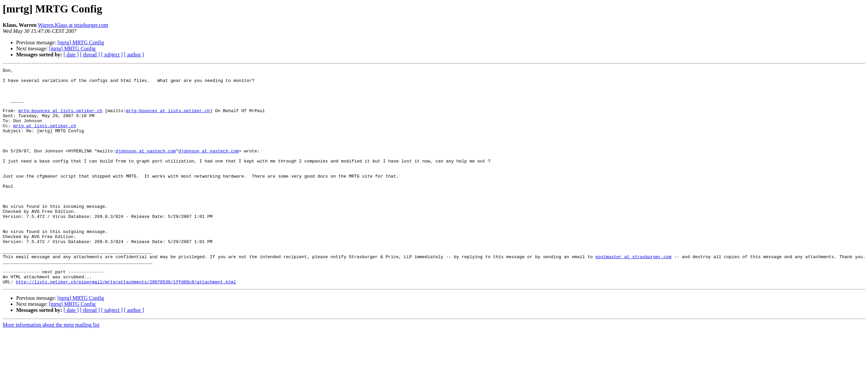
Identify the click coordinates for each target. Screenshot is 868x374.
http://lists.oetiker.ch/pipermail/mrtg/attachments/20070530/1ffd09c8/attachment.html (126, 325)
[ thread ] (90, 55)
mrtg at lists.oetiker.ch (45, 138)
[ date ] (71, 55)
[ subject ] (112, 55)
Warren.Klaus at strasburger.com (73, 25)
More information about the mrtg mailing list (51, 368)
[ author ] (134, 55)
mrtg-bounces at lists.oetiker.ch (61, 120)
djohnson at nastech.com (145, 168)
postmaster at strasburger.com (633, 295)
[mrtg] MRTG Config (81, 42)
